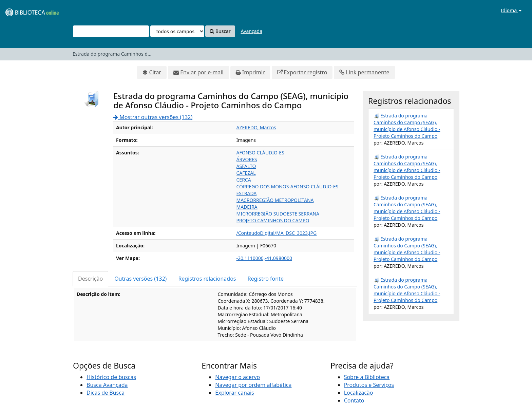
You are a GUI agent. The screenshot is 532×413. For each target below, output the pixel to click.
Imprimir (254, 72)
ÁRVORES (247, 159)
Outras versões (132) (140, 279)
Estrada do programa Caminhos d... (112, 54)
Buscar (220, 31)
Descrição (90, 279)
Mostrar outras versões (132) (153, 117)
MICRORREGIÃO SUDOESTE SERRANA (278, 214)
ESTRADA (247, 193)
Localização (359, 393)
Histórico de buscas (111, 377)
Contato (354, 400)
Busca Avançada (107, 385)
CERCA (244, 180)
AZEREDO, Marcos (256, 127)
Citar (155, 72)
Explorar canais (234, 393)
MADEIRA (247, 207)
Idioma (511, 10)
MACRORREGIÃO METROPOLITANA (275, 200)
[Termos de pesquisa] (111, 31)
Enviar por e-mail (202, 72)
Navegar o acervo (237, 377)
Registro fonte (266, 279)
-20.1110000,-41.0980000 (264, 258)
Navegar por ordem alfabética (253, 385)
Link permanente (367, 72)
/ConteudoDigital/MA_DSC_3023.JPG (277, 233)
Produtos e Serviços (369, 385)
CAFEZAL (246, 173)
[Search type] (177, 31)
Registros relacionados (207, 279)
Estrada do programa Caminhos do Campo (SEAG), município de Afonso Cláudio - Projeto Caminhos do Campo (407, 126)
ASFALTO (246, 166)
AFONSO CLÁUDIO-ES (260, 153)
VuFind (22, 10)
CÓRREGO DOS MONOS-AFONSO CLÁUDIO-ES (288, 186)
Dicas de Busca (106, 393)
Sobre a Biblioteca (367, 377)
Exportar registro (306, 72)
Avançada (251, 31)
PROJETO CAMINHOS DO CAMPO (273, 220)
